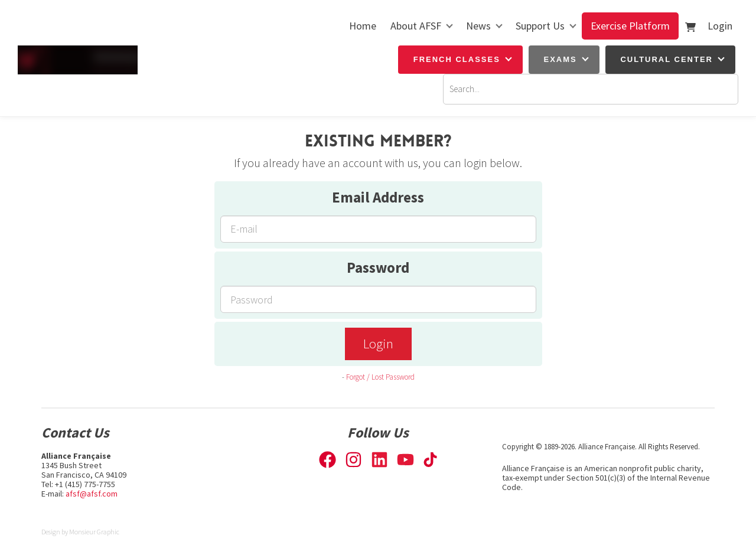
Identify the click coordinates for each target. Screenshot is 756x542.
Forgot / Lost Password (380, 377)
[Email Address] (378, 229)
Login (720, 26)
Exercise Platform (630, 26)
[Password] (378, 299)
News (478, 26)
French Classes (457, 59)
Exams (561, 59)
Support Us (540, 26)
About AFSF (416, 26)
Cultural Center (667, 59)
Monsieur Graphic (94, 532)
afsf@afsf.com (92, 494)
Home (363, 26)
